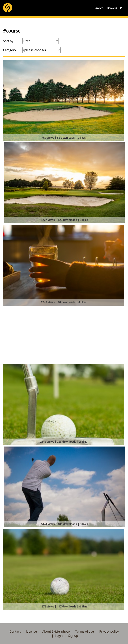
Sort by (8, 41)
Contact (15, 631)
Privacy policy (109, 631)
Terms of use (85, 631)
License (32, 631)
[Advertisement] (64, 336)
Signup (73, 636)
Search (99, 8)
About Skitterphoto (56, 631)
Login (59, 636)
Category (9, 50)
